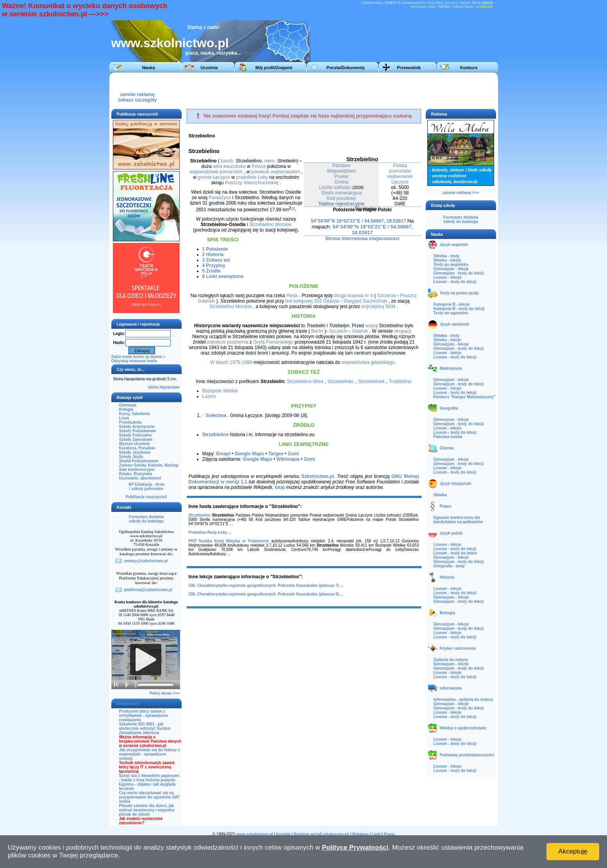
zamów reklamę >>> (461, 193)
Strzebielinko (341, 381)
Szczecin (387, 296)
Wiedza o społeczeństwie (463, 728)
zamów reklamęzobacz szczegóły (137, 95)
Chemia (447, 448)
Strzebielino (216, 435)
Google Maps (249, 454)
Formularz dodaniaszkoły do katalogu (146, 519)
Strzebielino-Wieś (305, 381)
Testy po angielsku (451, 265)
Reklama (360, 834)
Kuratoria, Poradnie (137, 448)
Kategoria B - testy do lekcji (459, 309)
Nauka (148, 68)
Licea (124, 418)
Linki (376, 834)
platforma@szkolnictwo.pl (148, 590)
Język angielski (454, 245)
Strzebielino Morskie (270, 225)
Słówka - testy (447, 256)
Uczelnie (209, 68)
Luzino (209, 396)
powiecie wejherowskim (276, 172)
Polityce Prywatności (355, 848)
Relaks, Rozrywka (136, 474)
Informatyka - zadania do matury (463, 700)
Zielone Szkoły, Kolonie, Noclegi (149, 465)
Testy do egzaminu (451, 313)
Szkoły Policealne (136, 435)
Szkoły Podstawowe (138, 431)
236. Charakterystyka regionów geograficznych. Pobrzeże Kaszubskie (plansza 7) (264, 585)
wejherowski (400, 176)
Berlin (317, 331)
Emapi (223, 454)
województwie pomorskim (216, 172)
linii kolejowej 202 (303, 301)
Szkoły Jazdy (131, 457)
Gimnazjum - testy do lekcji (459, 273)
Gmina (341, 182)
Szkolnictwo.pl (317, 476)
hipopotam (169, 387)
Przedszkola (130, 422)
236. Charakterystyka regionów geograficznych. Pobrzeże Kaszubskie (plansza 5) (264, 594)
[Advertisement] (351, 90)
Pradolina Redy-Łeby (208, 532)
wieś (218, 166)
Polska (400, 166)
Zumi (294, 454)
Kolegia (126, 409)
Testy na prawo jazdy (459, 293)
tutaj (279, 487)
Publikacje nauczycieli (146, 497)
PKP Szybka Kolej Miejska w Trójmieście (229, 541)
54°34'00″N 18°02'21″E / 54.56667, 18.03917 (359, 221)
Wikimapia (288, 459)
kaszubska (235, 166)
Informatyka (451, 688)
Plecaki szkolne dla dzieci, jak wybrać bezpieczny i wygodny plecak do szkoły (147, 810)
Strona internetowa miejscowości (362, 239)
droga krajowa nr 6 (354, 296)
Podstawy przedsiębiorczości (467, 755)
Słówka (440, 495)
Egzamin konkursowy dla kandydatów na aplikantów (458, 520)
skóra (153, 387)
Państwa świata (448, 437)
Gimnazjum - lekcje (451, 269)
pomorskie (400, 171)
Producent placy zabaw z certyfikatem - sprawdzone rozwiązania (144, 716)
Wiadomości (128, 704)
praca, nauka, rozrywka (211, 53)
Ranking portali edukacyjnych (321, 834)
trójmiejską (372, 307)
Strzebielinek (372, 381)
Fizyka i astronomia (458, 648)
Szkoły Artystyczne (137, 427)
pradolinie (246, 177)
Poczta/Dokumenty (346, 68)
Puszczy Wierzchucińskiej (252, 183)
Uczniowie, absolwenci (140, 478)
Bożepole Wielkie (220, 391)
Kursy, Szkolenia (135, 414)
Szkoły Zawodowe (136, 439)
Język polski (451, 533)
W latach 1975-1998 (231, 362)
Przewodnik (409, 68)
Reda (292, 296)
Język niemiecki (455, 324)
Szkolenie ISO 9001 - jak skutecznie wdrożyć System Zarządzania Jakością (145, 728)
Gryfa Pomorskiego (273, 342)
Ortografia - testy (449, 566)
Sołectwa (216, 415)
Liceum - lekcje (448, 277)
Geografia (449, 408)
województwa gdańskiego (368, 362)
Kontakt (283, 834)
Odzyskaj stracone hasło (134, 361)
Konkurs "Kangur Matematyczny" (465, 397)
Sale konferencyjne (137, 470)
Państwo (341, 166)
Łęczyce (400, 182)
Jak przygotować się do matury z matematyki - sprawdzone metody (150, 754)
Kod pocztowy (342, 198)
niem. (270, 161)
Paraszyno (220, 198)
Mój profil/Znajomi (274, 68)
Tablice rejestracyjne (341, 204)
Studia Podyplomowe (139, 461)
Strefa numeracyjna (341, 193)
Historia (447, 577)
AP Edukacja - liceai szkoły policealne (146, 487)
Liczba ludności (335, 187)
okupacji (403, 331)
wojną (371, 326)
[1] (293, 209)
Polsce (259, 166)
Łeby (263, 177)
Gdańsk (331, 301)
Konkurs (469, 68)
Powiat (341, 176)
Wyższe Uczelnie (135, 444)
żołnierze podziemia (228, 342)
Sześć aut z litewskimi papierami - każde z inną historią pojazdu (149, 778)
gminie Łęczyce (214, 177)
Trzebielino (400, 381)
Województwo (341, 171)
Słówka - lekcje (447, 260)
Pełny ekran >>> (164, 693)
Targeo (276, 454)
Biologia (447, 613)
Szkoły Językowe (135, 452)
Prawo (446, 506)
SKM (390, 307)
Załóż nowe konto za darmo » (138, 357)
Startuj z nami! (204, 27)
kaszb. (228, 161)
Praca (389, 834)
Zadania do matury (451, 660)
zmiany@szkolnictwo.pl (146, 561)
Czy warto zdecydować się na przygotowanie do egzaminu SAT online (150, 797)
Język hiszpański (456, 484)
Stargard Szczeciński (365, 301)
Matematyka (451, 368)
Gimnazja (128, 405)
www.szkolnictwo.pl (170, 43)
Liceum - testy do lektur (455, 553)
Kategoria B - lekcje (452, 304)
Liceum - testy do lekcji (455, 282)
